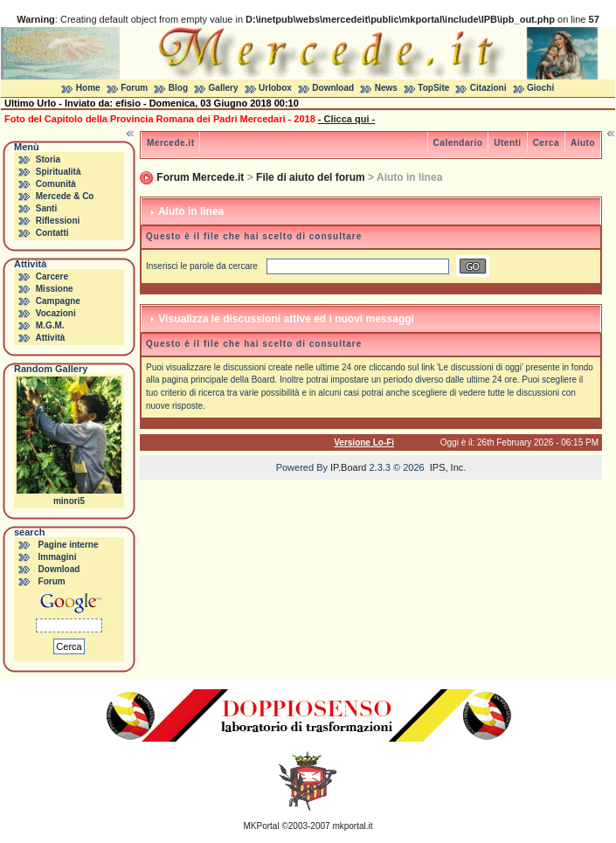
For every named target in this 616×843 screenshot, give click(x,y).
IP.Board (348, 467)
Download (333, 88)
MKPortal (262, 826)
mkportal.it (352, 826)
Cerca (546, 143)
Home (88, 88)
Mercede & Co (65, 196)
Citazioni (488, 88)
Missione (55, 289)
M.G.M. (50, 325)
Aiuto (583, 143)
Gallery (224, 88)
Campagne (58, 301)
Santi (46, 208)
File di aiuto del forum (311, 177)
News (386, 88)
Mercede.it (170, 143)
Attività (50, 338)
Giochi (540, 88)
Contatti (52, 233)
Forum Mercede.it (200, 177)
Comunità (56, 184)
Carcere (52, 276)
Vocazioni (56, 313)
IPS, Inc (447, 467)
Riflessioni (58, 221)
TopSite (433, 88)
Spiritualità (59, 172)
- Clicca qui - (346, 119)
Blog (178, 88)
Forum (134, 88)
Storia (48, 159)
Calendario (458, 143)
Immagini (58, 557)
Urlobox (275, 88)
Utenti (507, 143)
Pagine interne (69, 545)
